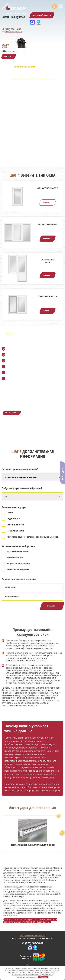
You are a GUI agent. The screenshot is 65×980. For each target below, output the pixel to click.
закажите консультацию (14, 32)
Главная (6, 67)
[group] (32, 834)
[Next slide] (63, 833)
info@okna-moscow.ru (33, 935)
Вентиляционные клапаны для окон (33, 845)
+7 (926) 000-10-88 (11, 29)
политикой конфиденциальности (35, 976)
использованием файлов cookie (26, 974)
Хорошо (43, 977)
